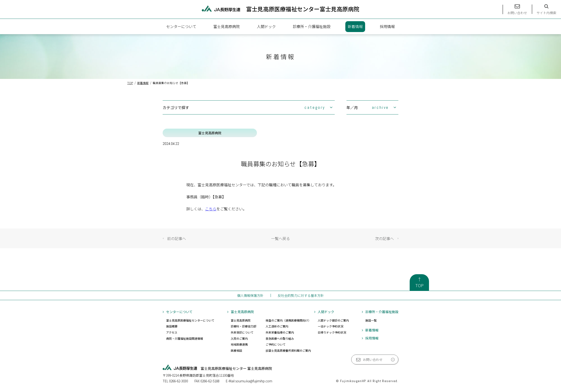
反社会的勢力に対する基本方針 (301, 295)
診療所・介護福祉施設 (312, 26)
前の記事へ (177, 238)
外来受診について (242, 332)
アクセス (172, 332)
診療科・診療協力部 (243, 326)
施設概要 (172, 326)
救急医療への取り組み (280, 338)
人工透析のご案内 (277, 326)
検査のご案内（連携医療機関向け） (288, 320)
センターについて (181, 26)
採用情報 (387, 26)
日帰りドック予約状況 (332, 332)
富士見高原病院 (227, 26)
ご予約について (276, 344)
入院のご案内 (239, 338)
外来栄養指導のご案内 (280, 332)
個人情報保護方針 (250, 295)
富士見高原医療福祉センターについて (190, 320)
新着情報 (355, 26)
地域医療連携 (239, 344)
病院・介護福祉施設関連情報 (185, 338)
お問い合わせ (373, 359)
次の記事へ (384, 238)
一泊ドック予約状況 (330, 326)
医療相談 (236, 350)
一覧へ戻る (280, 238)
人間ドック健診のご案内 (333, 320)
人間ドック (266, 26)
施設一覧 (371, 320)
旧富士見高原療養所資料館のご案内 (288, 350)
